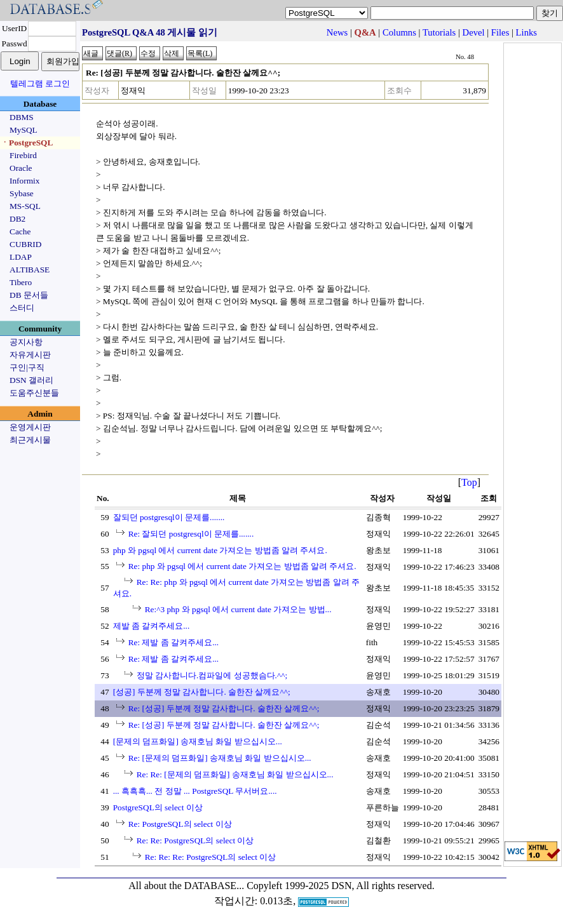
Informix (24, 181)
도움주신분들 (34, 393)
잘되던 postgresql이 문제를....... (169, 517)
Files (500, 32)
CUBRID (25, 244)
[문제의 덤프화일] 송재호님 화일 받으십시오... (198, 741)
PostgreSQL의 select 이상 (158, 807)
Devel (474, 32)
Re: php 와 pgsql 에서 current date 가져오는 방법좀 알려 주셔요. (242, 566)
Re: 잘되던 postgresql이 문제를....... (191, 534)
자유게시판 (30, 355)
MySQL (24, 130)
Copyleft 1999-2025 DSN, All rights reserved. (341, 886)
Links (526, 32)
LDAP (21, 257)
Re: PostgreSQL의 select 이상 (180, 824)
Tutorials (439, 32)
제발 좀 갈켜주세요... (152, 626)
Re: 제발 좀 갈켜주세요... (174, 642)
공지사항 (26, 342)
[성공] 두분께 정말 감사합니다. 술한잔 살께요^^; (202, 692)
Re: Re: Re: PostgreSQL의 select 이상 (211, 857)
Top (469, 482)
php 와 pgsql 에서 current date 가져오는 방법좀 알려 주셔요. (220, 550)
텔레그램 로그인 (40, 84)
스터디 (22, 308)
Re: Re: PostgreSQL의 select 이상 (195, 840)
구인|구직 (27, 367)
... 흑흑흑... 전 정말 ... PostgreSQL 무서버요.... (195, 791)
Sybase (22, 193)
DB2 (17, 219)
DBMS (22, 117)
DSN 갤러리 (31, 380)
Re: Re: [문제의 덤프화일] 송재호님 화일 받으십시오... (235, 774)
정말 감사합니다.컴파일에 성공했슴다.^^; (212, 675)
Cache (20, 231)
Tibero (21, 282)
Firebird (23, 155)
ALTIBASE (30, 270)
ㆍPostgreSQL (27, 143)
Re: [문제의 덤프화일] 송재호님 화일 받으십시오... (220, 758)
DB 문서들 (29, 295)
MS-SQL (25, 206)
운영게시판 (30, 427)
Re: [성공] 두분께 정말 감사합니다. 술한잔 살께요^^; (224, 708)
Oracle (21, 168)
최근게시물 (30, 440)
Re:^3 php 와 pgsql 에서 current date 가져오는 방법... (238, 609)
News (337, 32)
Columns (399, 32)
